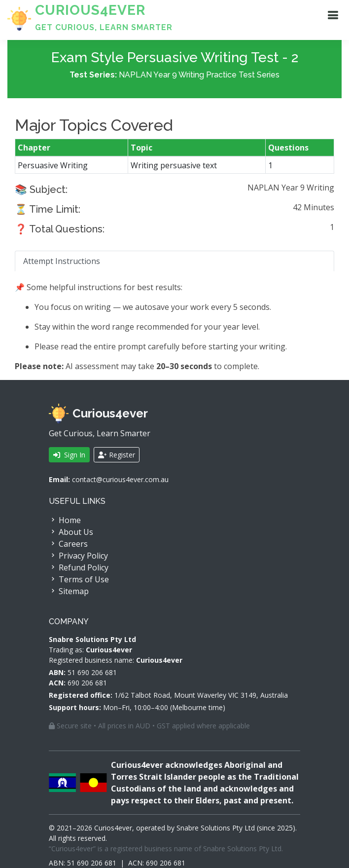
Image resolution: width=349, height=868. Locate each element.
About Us (71, 532)
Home (65, 520)
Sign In (69, 455)
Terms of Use (79, 579)
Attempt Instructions (62, 262)
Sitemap (69, 591)
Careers (68, 544)
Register (117, 455)
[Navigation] (333, 15)
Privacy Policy (78, 556)
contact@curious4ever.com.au (120, 479)
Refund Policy (79, 567)
